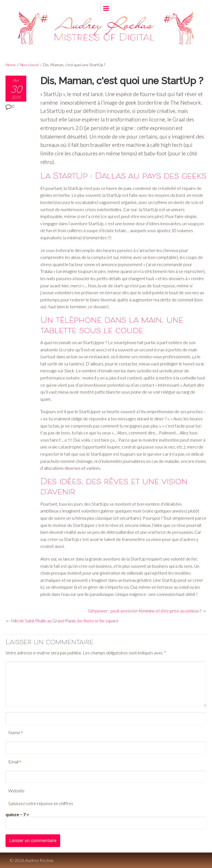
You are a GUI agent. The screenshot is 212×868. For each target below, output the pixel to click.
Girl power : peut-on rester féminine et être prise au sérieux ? (145, 611)
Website (16, 791)
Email (13, 762)
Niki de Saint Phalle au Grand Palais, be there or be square (65, 621)
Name (14, 732)
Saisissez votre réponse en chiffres (41, 803)
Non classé (29, 65)
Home (11, 65)
